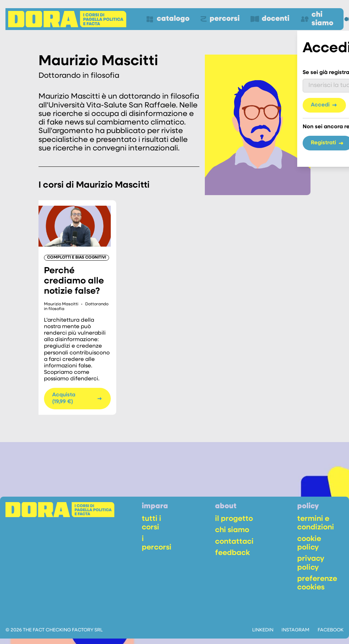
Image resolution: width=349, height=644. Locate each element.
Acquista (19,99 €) (77, 398)
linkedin (263, 630)
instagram (295, 630)
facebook (331, 630)
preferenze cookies (317, 583)
